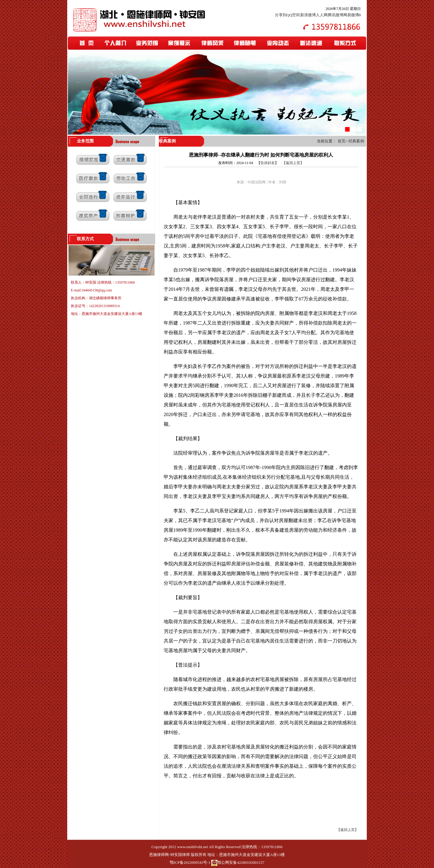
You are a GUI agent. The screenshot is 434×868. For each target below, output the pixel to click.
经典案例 (356, 141)
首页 (341, 141)
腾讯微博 (335, 15)
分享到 (281, 15)
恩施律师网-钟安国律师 (169, 855)
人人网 (322, 15)
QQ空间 (293, 15)
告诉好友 (268, 163)
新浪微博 (308, 15)
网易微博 (351, 15)
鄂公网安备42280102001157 (241, 862)
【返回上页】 (293, 163)
